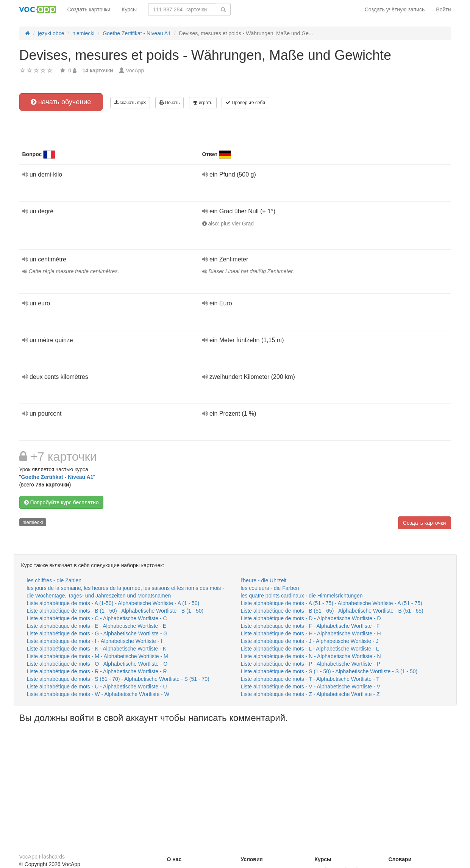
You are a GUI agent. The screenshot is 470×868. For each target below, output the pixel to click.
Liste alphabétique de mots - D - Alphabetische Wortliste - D (311, 618)
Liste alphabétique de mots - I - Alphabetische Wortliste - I (95, 641)
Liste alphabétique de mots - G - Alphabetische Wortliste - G (97, 633)
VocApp (135, 70)
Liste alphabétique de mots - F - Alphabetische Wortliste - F (310, 626)
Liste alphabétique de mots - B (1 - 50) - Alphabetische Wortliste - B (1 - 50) (115, 611)
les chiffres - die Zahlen (54, 580)
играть (203, 103)
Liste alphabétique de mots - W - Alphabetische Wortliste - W (98, 694)
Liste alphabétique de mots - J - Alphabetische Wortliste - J (310, 641)
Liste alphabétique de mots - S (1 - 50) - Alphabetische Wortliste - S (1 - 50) (329, 671)
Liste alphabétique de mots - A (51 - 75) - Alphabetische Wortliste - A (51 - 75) (332, 603)
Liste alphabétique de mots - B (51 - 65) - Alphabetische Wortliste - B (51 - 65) (332, 611)
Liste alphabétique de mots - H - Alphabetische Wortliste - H (311, 633)
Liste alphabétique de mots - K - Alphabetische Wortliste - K (97, 649)
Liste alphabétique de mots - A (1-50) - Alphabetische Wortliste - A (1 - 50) (113, 603)
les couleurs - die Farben (270, 588)
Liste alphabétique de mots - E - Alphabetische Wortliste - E (97, 626)
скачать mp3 (130, 103)
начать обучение (61, 102)
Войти (443, 9)
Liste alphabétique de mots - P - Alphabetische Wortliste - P (311, 664)
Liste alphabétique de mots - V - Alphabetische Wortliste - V (311, 687)
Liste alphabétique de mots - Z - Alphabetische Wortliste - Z (310, 694)
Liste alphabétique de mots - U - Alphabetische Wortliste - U (97, 687)
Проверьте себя (245, 103)
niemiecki (33, 522)
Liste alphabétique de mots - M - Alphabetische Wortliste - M (98, 656)
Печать (170, 103)
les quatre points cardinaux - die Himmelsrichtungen (302, 596)
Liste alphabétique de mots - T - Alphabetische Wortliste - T (310, 679)
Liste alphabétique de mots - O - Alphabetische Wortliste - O (97, 664)
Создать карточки (89, 9)
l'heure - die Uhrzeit (264, 580)
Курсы (129, 9)
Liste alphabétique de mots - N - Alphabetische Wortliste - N (311, 656)
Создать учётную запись (395, 9)
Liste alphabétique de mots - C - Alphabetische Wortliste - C (97, 618)
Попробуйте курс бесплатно (62, 502)
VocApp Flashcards (42, 857)
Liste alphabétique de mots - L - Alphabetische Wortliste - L (310, 649)
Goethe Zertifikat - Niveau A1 (57, 477)
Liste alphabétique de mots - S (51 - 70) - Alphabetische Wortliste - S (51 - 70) (118, 679)
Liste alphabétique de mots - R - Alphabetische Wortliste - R (97, 671)
